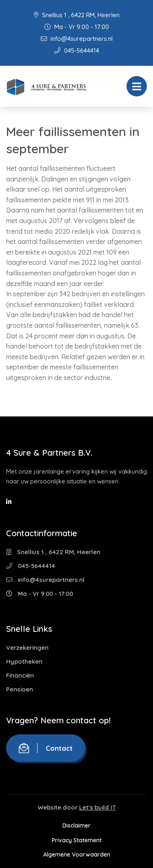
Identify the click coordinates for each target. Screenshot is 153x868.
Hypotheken (24, 661)
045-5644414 (77, 50)
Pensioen (20, 689)
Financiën (20, 675)
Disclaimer (76, 825)
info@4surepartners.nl (77, 39)
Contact (46, 748)
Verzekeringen (27, 648)
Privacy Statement (77, 840)
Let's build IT (98, 807)
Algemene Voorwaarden (77, 855)
